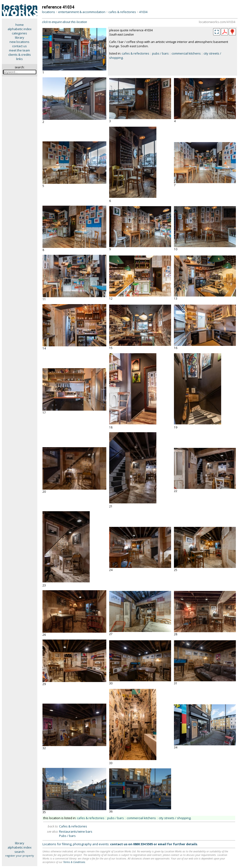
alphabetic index (20, 29)
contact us (19, 46)
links (19, 59)
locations (49, 12)
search (19, 852)
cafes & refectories (122, 12)
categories (19, 33)
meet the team (19, 50)
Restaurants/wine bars (76, 831)
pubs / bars (160, 53)
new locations (19, 42)
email (162, 844)
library (20, 37)
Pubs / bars (67, 836)
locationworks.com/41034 (217, 22)
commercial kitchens (186, 53)
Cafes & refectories (73, 826)
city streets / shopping (175, 818)
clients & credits (20, 55)
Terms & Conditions (74, 862)
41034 (143, 12)
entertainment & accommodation (82, 12)
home (20, 25)
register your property (20, 856)
